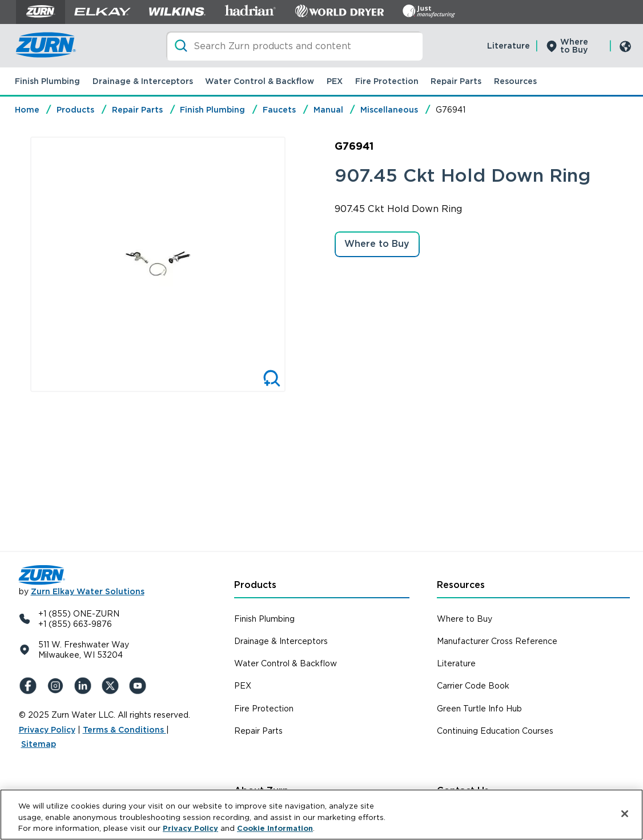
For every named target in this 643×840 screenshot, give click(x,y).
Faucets (279, 110)
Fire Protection (387, 81)
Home (27, 110)
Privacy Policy (47, 730)
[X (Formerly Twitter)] (112, 686)
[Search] (294, 46)
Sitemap (39, 744)
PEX (335, 81)
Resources (515, 81)
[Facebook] (30, 686)
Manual (328, 110)
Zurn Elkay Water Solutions (88, 591)
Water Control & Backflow (260, 81)
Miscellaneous (389, 110)
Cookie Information (275, 828)
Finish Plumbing (47, 81)
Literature (509, 46)
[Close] (625, 814)
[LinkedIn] (85, 686)
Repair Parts (456, 81)
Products (75, 110)
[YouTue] (140, 686)
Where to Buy (574, 46)
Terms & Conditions (124, 730)
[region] (321, 815)
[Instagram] (58, 686)
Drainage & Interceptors (143, 81)
